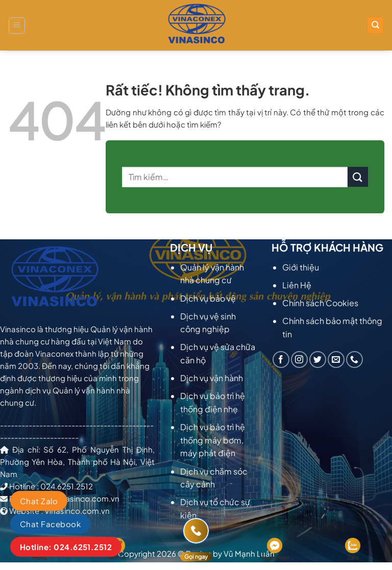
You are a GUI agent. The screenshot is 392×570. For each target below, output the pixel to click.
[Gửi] (358, 177)
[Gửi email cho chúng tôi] (336, 360)
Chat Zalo (39, 501)
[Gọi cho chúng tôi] (354, 360)
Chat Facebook (50, 524)
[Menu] (17, 26)
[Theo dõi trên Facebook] (281, 360)
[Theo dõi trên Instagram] (299, 360)
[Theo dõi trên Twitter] (318, 360)
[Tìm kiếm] (375, 25)
